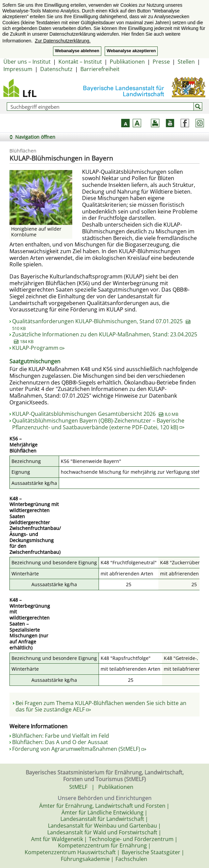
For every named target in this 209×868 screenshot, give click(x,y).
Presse (161, 62)
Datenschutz (56, 69)
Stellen (186, 62)
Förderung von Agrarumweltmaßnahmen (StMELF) (79, 749)
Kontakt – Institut (80, 62)
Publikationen (127, 62)
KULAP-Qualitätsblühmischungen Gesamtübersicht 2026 (95, 414)
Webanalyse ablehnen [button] (77, 51)
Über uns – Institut (27, 62)
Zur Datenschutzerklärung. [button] (63, 41)
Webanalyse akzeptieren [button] (131, 51)
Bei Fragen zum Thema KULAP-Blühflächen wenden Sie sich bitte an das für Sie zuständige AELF (101, 706)
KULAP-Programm (38, 348)
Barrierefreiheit (100, 69)
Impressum (18, 69)
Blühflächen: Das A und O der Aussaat (60, 742)
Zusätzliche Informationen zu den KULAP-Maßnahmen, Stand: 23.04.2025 (105, 338)
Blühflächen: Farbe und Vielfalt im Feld (61, 736)
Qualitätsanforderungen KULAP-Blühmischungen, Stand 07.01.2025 (101, 324)
